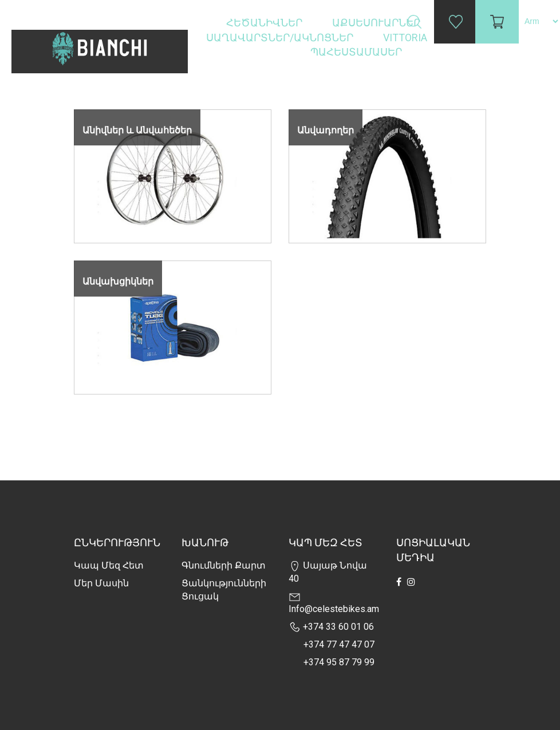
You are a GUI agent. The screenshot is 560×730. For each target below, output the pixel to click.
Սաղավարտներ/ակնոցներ (281, 38)
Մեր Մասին (101, 583)
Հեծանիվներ (265, 23)
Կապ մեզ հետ (109, 565)
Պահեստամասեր (357, 52)
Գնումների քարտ (224, 565)
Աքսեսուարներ (377, 23)
